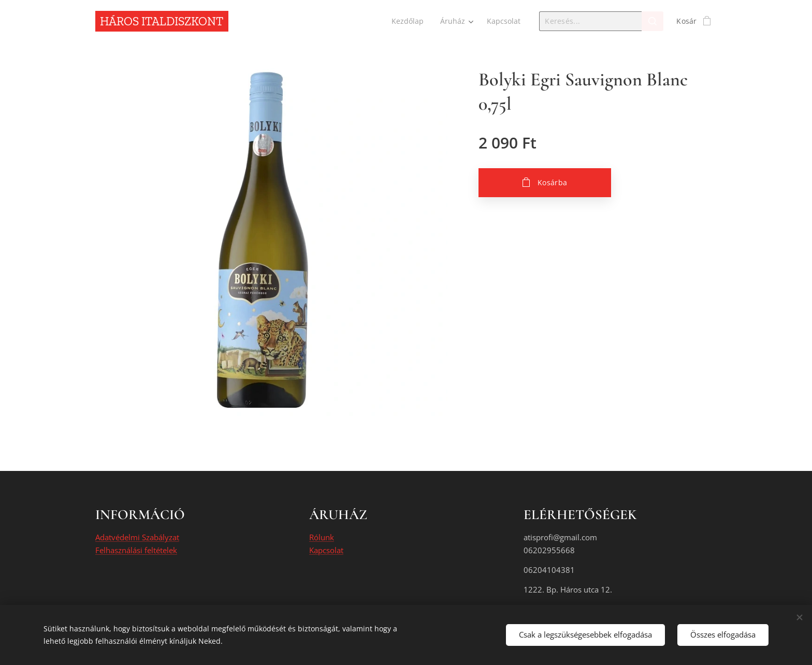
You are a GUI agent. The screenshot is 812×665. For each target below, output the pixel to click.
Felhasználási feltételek (136, 550)
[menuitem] (408, 21)
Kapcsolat (326, 550)
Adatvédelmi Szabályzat (137, 538)
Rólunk (322, 538)
